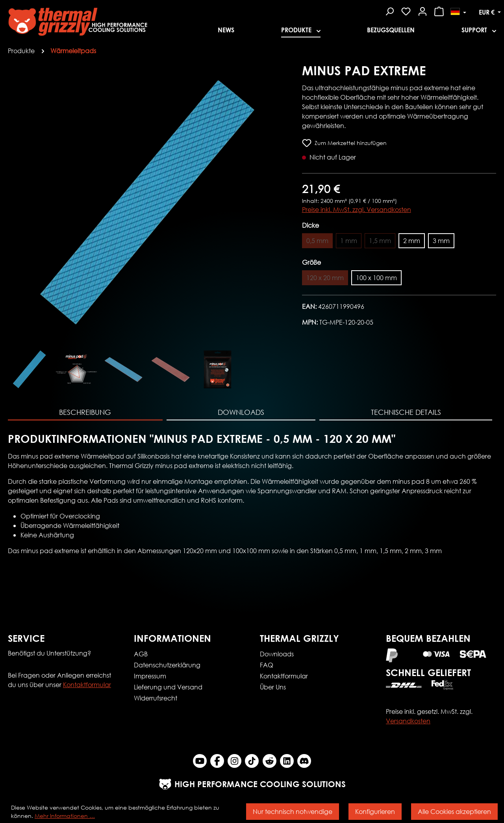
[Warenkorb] (439, 10)
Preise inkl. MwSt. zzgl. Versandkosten (357, 209)
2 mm (412, 241)
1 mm (349, 241)
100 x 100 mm (376, 278)
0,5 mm (317, 241)
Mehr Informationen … (65, 816)
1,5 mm (380, 241)
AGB (141, 654)
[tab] (85, 413)
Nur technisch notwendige (293, 811)
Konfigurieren (375, 811)
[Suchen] (389, 10)
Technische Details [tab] (406, 412)
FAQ (267, 665)
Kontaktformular (87, 685)
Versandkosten (408, 721)
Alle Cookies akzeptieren (454, 811)
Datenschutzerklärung (167, 665)
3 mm (441, 241)
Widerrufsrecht (156, 698)
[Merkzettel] (406, 10)
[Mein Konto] (422, 10)
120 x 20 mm (325, 278)
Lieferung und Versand (168, 687)
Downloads (277, 654)
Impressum (150, 676)
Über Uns (273, 687)
